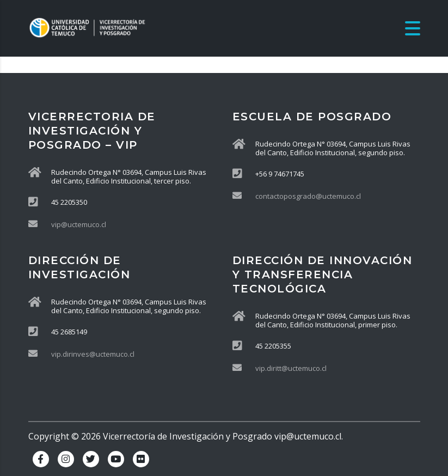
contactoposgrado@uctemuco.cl (308, 196)
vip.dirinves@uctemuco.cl (93, 354)
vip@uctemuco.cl (79, 224)
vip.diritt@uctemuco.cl (291, 368)
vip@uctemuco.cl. (309, 436)
